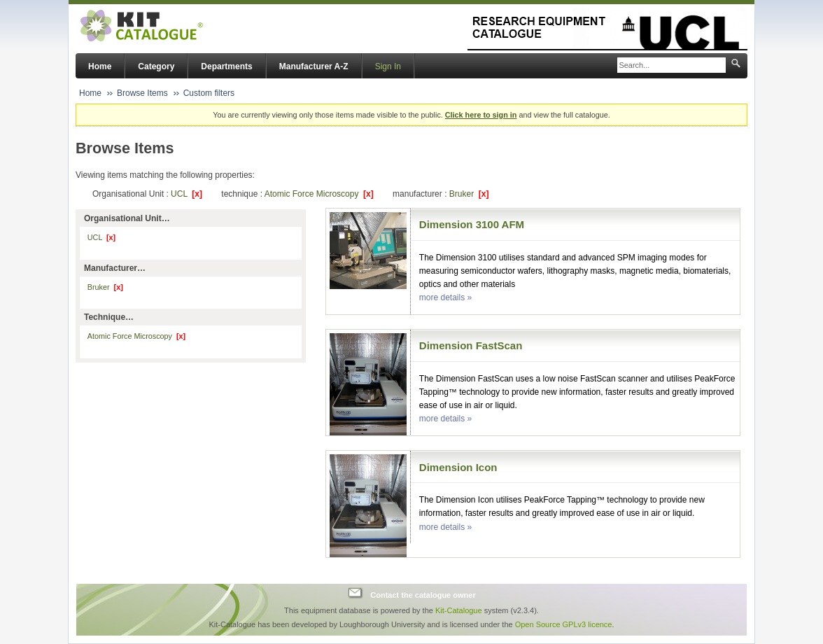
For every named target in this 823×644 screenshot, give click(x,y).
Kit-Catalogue (459, 610)
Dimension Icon (458, 467)
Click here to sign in (481, 115)
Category (156, 66)
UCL (187, 194)
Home (100, 66)
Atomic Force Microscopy (319, 194)
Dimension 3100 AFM (472, 224)
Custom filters (209, 93)
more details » (445, 297)
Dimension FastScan (471, 345)
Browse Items (142, 93)
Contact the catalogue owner (423, 595)
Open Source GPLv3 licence (564, 624)
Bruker (469, 194)
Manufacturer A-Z (314, 66)
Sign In (388, 66)
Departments (226, 66)
